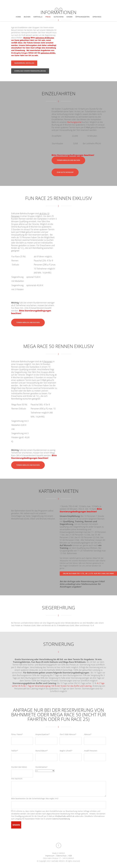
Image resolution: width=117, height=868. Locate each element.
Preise (48, 17)
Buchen (27, 17)
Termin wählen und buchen (68, 160)
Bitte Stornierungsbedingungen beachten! (31, 312)
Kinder (69, 17)
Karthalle (38, 17)
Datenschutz (61, 856)
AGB (70, 856)
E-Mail (87, 127)
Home (18, 17)
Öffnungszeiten (82, 17)
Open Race (97, 17)
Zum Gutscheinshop (65, 172)
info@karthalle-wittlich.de (65, 816)
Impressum (50, 856)
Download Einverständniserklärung (30, 71)
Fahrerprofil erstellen (24, 63)
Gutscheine (59, 17)
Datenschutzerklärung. (61, 819)
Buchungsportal (74, 122)
